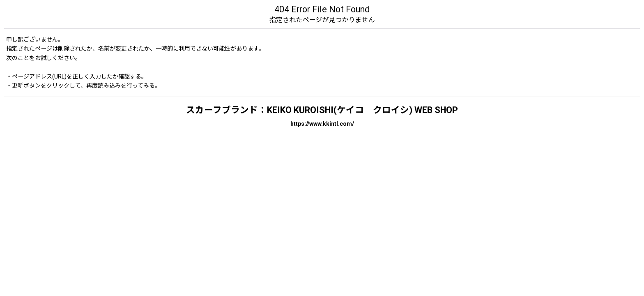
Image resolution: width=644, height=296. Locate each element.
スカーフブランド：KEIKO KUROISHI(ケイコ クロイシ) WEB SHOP (322, 110)
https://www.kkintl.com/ (322, 124)
